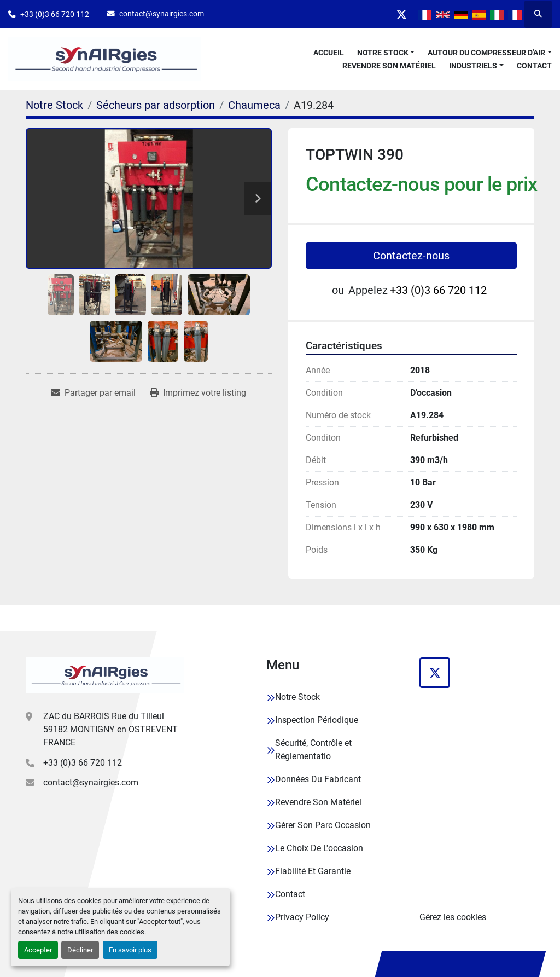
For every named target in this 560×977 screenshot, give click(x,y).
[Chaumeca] (254, 105)
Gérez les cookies (453, 917)
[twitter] (401, 14)
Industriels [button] (473, 66)
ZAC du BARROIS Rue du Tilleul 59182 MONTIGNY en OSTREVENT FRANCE (110, 729)
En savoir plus (130, 950)
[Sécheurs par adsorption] (156, 105)
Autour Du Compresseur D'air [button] (486, 53)
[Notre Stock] (54, 105)
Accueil (329, 53)
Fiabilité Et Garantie (313, 871)
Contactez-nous (411, 256)
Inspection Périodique (317, 720)
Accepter (38, 950)
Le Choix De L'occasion (319, 848)
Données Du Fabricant (318, 779)
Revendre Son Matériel (389, 66)
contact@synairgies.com (162, 14)
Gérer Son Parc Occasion (323, 825)
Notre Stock (383, 53)
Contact (534, 66)
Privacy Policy (302, 917)
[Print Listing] (198, 393)
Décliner (80, 950)
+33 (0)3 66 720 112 (55, 14)
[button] (386, 53)
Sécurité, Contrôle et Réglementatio (313, 750)
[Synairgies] (105, 675)
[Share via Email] (94, 393)
